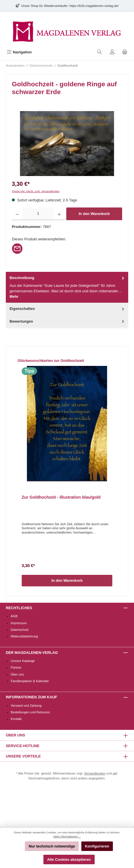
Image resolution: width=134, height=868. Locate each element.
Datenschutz (20, 630)
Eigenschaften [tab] (67, 309)
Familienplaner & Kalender (30, 681)
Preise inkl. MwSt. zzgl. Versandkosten (36, 191)
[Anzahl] (38, 214)
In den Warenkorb (94, 214)
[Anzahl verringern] (17, 214)
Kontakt (16, 719)
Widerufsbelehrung (24, 636)
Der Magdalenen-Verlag (32, 653)
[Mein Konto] (112, 52)
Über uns (17, 674)
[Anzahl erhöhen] (59, 214)
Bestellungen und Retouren (30, 712)
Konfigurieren (97, 846)
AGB (14, 616)
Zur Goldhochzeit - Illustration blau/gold (61, 497)
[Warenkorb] (125, 52)
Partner (16, 667)
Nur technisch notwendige (52, 846)
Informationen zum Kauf (31, 697)
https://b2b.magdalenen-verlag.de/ (94, 6)
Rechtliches (19, 608)
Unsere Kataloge (23, 661)
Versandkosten (95, 773)
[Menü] (19, 52)
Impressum (19, 623)
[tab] (67, 287)
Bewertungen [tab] (67, 321)
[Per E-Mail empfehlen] (17, 248)
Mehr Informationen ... (67, 836)
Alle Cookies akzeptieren (69, 859)
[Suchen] (100, 52)
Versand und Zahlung (26, 706)
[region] (67, 144)
